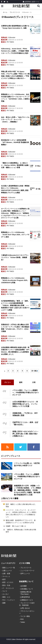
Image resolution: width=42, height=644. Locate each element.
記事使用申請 (25, 597)
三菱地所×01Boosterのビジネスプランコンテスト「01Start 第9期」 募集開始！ (15, 257)
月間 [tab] (34, 382)
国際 (4, 603)
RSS (22, 619)
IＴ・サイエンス (8, 588)
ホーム (5, 12)
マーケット (6, 576)
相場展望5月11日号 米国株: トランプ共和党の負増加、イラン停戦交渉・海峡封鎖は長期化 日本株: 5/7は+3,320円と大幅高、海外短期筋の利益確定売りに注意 (27, 490)
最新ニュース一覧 (9, 568)
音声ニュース (25, 574)
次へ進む (35, 371)
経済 (4, 579)
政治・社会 (6, 585)
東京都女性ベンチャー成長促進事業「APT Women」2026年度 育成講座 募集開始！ (15, 142)
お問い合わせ (25, 608)
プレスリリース (15, 12)
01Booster (12, 37)
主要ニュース (7, 571)
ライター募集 (25, 616)
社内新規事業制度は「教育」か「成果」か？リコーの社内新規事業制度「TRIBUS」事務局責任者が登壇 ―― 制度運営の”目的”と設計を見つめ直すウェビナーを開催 (15, 305)
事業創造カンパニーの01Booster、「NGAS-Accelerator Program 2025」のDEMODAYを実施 (15, 280)
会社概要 (24, 586)
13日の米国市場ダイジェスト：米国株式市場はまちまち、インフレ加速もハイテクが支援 (25, 404)
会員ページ (36, 2)
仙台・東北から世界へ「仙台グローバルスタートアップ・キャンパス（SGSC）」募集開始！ (15, 119)
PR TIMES (10, 42)
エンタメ (5, 594)
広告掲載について (27, 589)
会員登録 (27, 2)
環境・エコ (6, 597)
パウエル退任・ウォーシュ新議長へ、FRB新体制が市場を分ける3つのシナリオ (26, 392)
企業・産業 (6, 574)
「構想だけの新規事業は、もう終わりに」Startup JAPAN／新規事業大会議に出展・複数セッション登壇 (15, 165)
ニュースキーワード (27, 571)
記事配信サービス (27, 600)
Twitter (23, 622)
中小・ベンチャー (9, 600)
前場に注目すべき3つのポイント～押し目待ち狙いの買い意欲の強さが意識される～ (25, 434)
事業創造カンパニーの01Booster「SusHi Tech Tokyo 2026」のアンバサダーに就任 (15, 235)
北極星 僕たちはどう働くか (16, 526)
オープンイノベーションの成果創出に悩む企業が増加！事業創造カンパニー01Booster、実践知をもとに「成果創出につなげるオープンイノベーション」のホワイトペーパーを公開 (15, 213)
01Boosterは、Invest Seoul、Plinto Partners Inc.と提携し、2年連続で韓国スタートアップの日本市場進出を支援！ (15, 51)
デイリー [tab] (8, 382)
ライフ (5, 591)
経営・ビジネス (8, 582)
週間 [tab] (21, 382)
